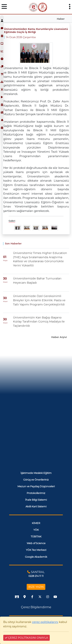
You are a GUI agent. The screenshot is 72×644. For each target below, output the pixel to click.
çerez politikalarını (45, 622)
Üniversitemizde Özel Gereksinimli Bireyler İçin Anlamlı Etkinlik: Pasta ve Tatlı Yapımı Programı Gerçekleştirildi (39, 300)
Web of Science (36, 543)
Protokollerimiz (36, 493)
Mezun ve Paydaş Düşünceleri (36, 486)
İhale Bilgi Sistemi (36, 500)
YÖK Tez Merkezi (36, 550)
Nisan (5, 282)
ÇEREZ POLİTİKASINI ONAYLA (26, 638)
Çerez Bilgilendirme (36, 607)
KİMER (36, 523)
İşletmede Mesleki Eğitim (36, 473)
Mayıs (5, 260)
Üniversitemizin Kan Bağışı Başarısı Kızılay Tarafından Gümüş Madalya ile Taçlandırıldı (39, 322)
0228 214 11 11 (36, 576)
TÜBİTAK (36, 537)
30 (5, 279)
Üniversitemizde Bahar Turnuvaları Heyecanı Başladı (37, 281)
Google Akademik (36, 557)
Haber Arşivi (59, 337)
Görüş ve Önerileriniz (36, 480)
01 (5, 257)
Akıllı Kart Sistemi (36, 506)
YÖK (36, 530)
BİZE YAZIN (36, 587)
